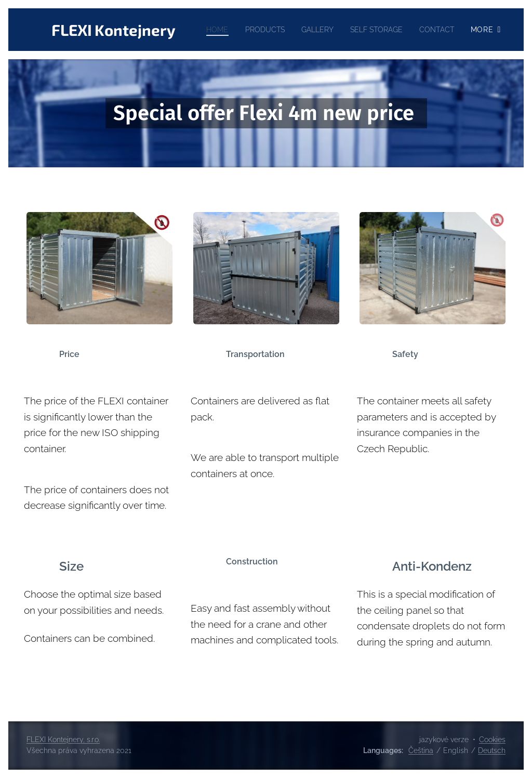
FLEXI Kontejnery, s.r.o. (63, 740)
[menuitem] (257, 30)
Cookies (492, 740)
